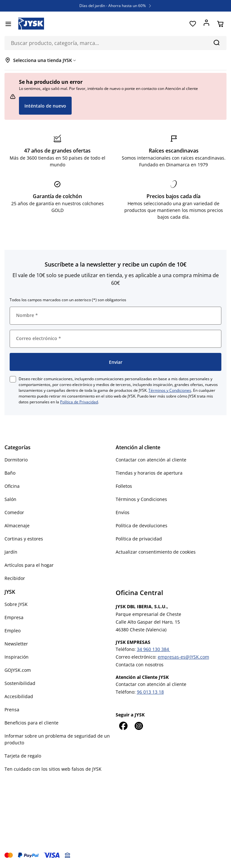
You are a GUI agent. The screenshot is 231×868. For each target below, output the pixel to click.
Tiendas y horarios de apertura (149, 473)
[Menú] (8, 24)
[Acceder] (206, 24)
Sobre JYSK (16, 604)
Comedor (14, 512)
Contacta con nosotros (140, 665)
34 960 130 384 (154, 649)
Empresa (14, 617)
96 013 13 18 (150, 692)
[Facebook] (123, 726)
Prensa (12, 710)
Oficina (12, 486)
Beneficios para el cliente (31, 723)
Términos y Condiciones (170, 390)
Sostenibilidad (20, 683)
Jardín (11, 552)
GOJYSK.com (18, 670)
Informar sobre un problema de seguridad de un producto (57, 739)
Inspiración (17, 657)
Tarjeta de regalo (23, 756)
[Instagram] (139, 726)
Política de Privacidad (79, 402)
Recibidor (15, 578)
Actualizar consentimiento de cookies (156, 552)
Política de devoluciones (142, 526)
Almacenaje (17, 526)
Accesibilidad (19, 696)
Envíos (123, 512)
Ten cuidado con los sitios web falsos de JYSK (53, 769)
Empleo (13, 631)
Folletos (124, 486)
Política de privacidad (139, 539)
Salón (10, 499)
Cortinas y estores (24, 539)
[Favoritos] (193, 24)
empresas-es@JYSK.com (183, 657)
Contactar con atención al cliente (151, 460)
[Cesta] (220, 24)
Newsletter (16, 644)
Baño (10, 473)
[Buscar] (216, 42)
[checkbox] (13, 379)
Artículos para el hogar (29, 565)
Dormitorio (16, 460)
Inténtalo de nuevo (45, 106)
